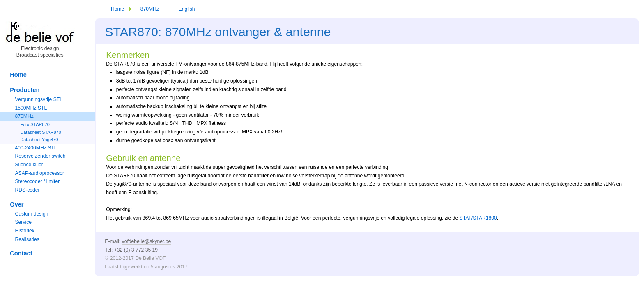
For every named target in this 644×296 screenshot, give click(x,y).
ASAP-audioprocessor (39, 173)
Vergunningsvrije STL (39, 99)
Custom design (31, 214)
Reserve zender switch (40, 156)
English (187, 9)
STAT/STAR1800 (478, 218)
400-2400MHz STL (36, 148)
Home (117, 9)
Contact (21, 253)
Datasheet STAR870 (41, 132)
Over (17, 204)
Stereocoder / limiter (37, 181)
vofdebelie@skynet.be (147, 241)
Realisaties (27, 239)
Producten (25, 90)
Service (23, 222)
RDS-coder (27, 190)
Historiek (24, 231)
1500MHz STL (31, 108)
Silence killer (29, 165)
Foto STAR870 (35, 124)
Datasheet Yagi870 (39, 140)
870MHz (150, 9)
